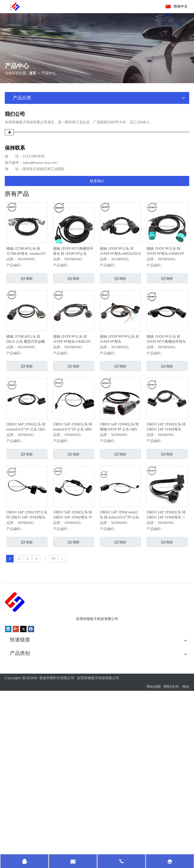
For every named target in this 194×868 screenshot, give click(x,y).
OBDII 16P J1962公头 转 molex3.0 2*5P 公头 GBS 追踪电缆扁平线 (26, 436)
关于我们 (17, 671)
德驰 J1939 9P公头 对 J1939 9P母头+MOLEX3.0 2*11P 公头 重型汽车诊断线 (120, 254)
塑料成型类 (19, 798)
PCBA (15, 770)
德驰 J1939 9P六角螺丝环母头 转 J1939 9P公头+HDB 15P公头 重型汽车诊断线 (73, 264)
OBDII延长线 (20, 755)
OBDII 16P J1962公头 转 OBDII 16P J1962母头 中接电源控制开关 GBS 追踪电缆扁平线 (73, 532)
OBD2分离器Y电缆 (25, 748)
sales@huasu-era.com (40, 162)
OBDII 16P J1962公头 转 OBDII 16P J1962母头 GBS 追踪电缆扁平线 (166, 437)
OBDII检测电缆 (22, 762)
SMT (14, 777)
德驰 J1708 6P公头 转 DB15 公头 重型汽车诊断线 (26, 353)
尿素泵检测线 (20, 805)
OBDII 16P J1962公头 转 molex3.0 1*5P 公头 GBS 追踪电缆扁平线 (73, 443)
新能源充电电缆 (22, 819)
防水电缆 (17, 833)
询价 (27, 280)
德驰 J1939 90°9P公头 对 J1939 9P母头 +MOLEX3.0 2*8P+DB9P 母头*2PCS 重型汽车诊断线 (120, 353)
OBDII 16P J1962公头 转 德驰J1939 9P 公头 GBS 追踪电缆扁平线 (119, 447)
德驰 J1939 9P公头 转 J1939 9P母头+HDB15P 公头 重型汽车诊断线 (165, 258)
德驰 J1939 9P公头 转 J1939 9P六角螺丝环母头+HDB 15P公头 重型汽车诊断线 (166, 347)
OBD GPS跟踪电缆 (25, 734)
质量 (13, 678)
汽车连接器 (19, 699)
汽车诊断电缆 (20, 727)
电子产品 (17, 826)
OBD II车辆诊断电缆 (26, 741)
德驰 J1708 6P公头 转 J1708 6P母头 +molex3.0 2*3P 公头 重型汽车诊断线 (26, 253)
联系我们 (97, 181)
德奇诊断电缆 (20, 812)
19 (54, 580)
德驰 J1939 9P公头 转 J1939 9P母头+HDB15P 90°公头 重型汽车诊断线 (72, 351)
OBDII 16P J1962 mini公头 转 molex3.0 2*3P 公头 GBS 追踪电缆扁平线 (119, 524)
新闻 (13, 692)
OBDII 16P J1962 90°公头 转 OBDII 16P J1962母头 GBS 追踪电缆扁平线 (27, 532)
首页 (13, 664)
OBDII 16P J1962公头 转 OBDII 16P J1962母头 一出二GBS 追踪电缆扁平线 (166, 536)
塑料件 (16, 791)
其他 (14, 784)
